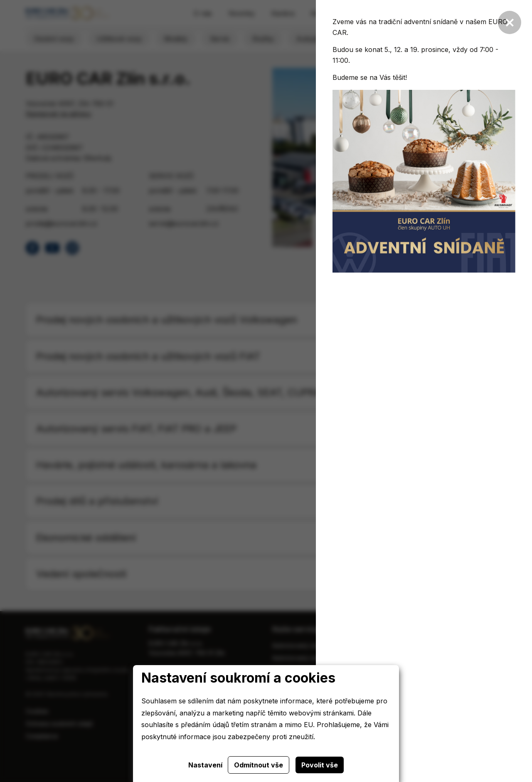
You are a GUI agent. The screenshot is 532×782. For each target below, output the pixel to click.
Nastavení (205, 765)
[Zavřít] (510, 22)
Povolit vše (320, 765)
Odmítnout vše (259, 765)
